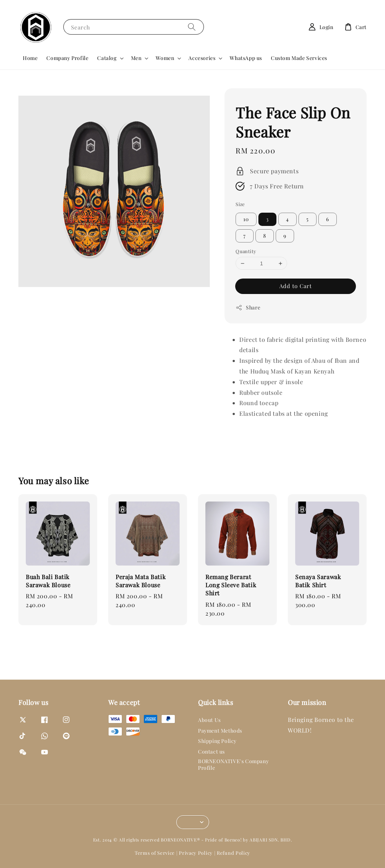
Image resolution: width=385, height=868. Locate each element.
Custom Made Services (299, 58)
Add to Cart (296, 286)
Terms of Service (155, 853)
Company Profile (67, 58)
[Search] (192, 27)
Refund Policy (234, 853)
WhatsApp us (246, 58)
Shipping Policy (217, 741)
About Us (209, 720)
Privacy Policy (196, 853)
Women (165, 58)
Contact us (211, 752)
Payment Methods (220, 731)
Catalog (107, 58)
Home (30, 58)
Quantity (246, 251)
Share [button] (248, 307)
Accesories (202, 58)
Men (136, 58)
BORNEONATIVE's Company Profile (233, 764)
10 (246, 219)
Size (240, 204)
